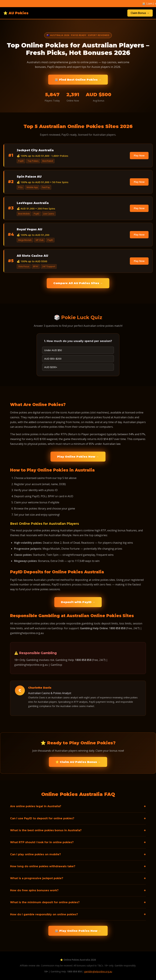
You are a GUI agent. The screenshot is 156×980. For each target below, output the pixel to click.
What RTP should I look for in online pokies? (42, 842)
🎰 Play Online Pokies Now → (78, 931)
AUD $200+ (51, 367)
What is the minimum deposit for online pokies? (45, 902)
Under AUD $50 (53, 350)
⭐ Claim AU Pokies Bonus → (78, 762)
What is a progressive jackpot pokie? (37, 878)
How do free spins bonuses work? (34, 890)
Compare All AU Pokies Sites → (78, 283)
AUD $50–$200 (53, 359)
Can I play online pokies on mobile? (35, 854)
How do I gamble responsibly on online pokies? (44, 914)
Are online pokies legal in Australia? (36, 806)
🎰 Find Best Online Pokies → (78, 80)
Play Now (139, 155)
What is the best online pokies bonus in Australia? (46, 830)
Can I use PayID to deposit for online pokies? (42, 818)
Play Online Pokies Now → (78, 457)
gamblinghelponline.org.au (98, 971)
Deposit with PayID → (78, 602)
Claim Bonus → (140, 13)
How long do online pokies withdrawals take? (43, 866)
